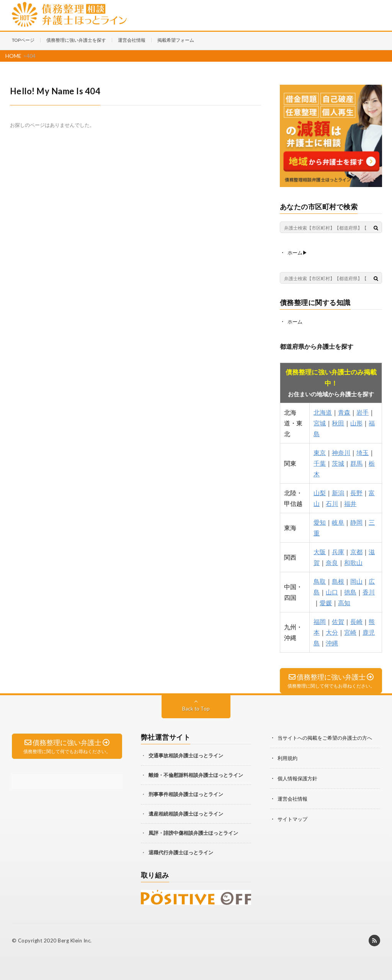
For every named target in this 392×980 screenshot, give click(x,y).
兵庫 (338, 551)
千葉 (320, 462)
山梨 (320, 492)
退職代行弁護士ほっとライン (181, 852)
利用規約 (288, 757)
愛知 (320, 521)
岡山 (356, 580)
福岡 (320, 621)
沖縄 (332, 642)
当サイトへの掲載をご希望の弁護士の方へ (328, 737)
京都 (356, 551)
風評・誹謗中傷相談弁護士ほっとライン (193, 832)
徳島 (350, 591)
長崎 (356, 621)
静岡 (356, 521)
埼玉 (363, 452)
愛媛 (326, 602)
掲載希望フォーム (176, 40)
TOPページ (23, 40)
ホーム (296, 321)
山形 (356, 422)
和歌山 (353, 562)
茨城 (338, 462)
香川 (369, 591)
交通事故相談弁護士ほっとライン (186, 755)
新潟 (338, 492)
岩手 (363, 411)
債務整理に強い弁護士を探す (76, 40)
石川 (332, 503)
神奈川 (341, 452)
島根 (338, 580)
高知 (344, 602)
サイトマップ (294, 817)
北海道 (323, 411)
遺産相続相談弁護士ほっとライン (186, 813)
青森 (344, 411)
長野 (356, 492)
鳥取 (320, 580)
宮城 (320, 422)
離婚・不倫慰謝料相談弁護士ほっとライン (196, 774)
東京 (320, 452)
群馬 (356, 462)
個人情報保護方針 (299, 777)
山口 (332, 591)
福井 (350, 503)
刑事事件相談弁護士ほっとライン (186, 793)
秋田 (338, 422)
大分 (332, 631)
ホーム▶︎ (298, 252)
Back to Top (196, 708)
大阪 (320, 551)
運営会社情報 (132, 40)
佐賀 (338, 621)
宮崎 (350, 631)
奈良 (332, 562)
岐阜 (338, 521)
